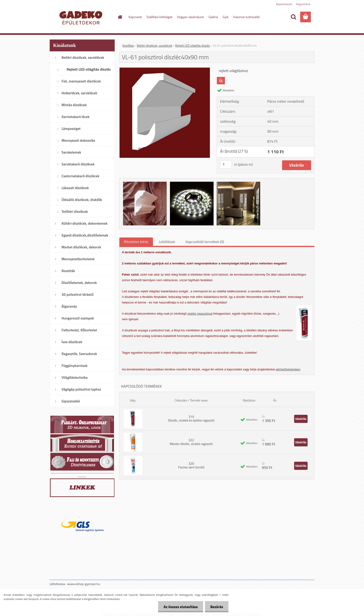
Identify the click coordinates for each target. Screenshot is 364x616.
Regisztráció (303, 4)
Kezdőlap (128, 46)
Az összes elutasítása (179, 607)
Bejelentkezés (284, 4)
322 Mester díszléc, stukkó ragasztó (191, 442)
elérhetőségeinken (288, 369)
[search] (293, 17)
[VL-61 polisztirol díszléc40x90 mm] (165, 69)
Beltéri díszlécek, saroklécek (155, 46)
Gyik (226, 17)
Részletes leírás (136, 242)
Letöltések (167, 242)
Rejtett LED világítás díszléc (193, 46)
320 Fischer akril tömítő (191, 465)
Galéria (213, 17)
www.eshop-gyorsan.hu (84, 584)
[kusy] (226, 164)
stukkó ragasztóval (200, 314)
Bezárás (216, 607)
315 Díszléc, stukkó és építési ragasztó (191, 418)
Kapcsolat (135, 17)
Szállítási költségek (159, 17)
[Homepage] (120, 17)
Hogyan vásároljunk (190, 17)
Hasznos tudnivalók (246, 17)
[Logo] (82, 17)
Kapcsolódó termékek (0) (205, 242)
